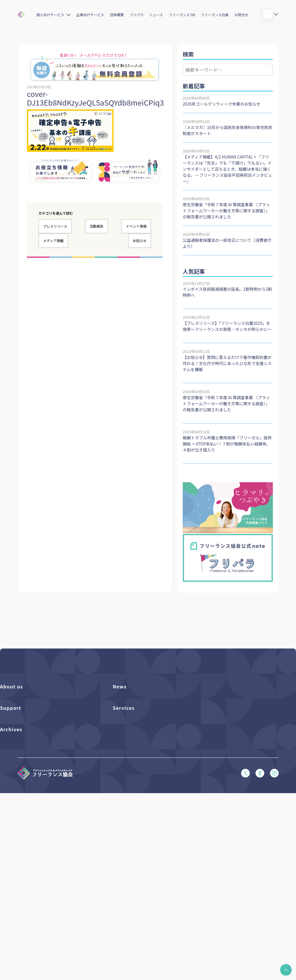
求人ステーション (128, 809)
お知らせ (140, 241)
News (120, 686)
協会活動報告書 (13, 900)
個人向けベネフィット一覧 (135, 780)
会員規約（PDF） (15, 829)
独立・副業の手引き (17, 890)
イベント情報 (136, 226)
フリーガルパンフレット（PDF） (28, 809)
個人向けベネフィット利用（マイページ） (148, 790)
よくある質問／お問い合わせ (24, 770)
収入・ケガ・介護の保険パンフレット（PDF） (39, 800)
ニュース (156, 15)
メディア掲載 (53, 241)
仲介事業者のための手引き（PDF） (30, 910)
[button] (286, 970)
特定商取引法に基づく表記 (23, 849)
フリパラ (137, 15)
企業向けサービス (90, 15)
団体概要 (117, 15)
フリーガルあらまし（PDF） (24, 819)
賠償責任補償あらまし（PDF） (26, 790)
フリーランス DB (182, 15)
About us (12, 686)
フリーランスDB (127, 770)
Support (11, 757)
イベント (120, 719)
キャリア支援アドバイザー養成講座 (143, 819)
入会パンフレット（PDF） (22, 780)
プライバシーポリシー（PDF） (26, 839)
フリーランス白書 (215, 15)
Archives (11, 867)
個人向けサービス (50, 15)
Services (124, 757)
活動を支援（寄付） (17, 709)
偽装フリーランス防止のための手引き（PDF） (39, 919)
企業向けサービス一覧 (132, 800)
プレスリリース (55, 226)
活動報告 (97, 226)
